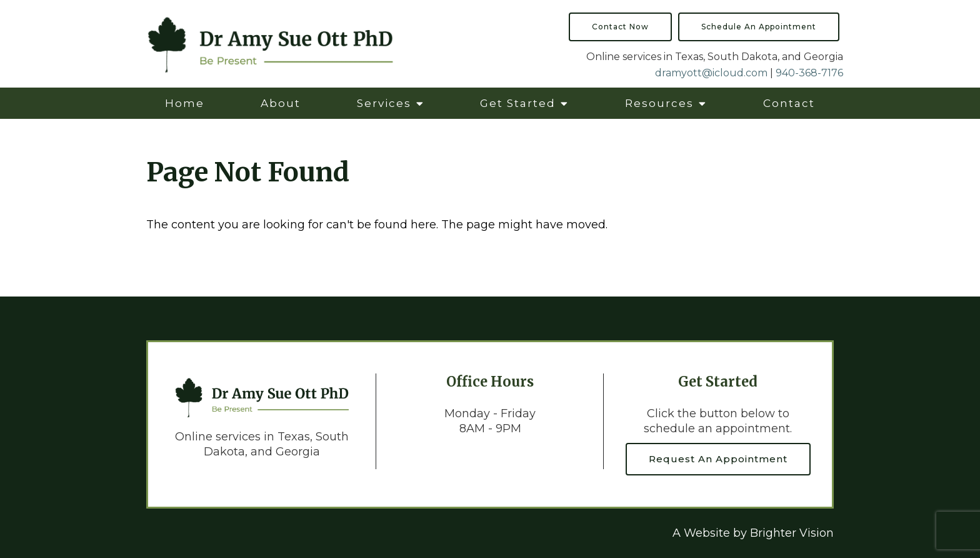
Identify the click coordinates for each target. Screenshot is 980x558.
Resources (659, 103)
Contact (789, 103)
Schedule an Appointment (759, 27)
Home (185, 103)
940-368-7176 (809, 73)
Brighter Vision (792, 533)
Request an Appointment (718, 459)
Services (384, 103)
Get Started (518, 103)
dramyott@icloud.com (711, 73)
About (281, 103)
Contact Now (620, 27)
